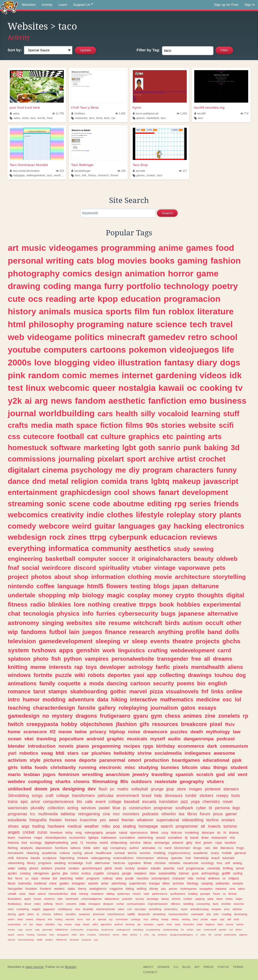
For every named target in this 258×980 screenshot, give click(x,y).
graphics (144, 436)
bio (201, 683)
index (200, 924)
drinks (239, 930)
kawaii (171, 388)
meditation (97, 894)
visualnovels (182, 691)
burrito (41, 118)
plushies (101, 753)
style (35, 760)
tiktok (154, 833)
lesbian (32, 774)
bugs (168, 613)
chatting (159, 853)
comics (77, 273)
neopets (216, 909)
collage (115, 801)
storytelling (229, 577)
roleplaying (133, 708)
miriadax (174, 863)
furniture (61, 848)
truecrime (88, 820)
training (84, 894)
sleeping (108, 641)
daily (96, 940)
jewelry (141, 774)
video (104, 362)
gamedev (167, 337)
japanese (191, 613)
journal (22, 413)
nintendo (21, 586)
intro (14, 699)
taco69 (200, 113)
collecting (172, 675)
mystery (62, 716)
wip (13, 632)
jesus (218, 814)
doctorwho (189, 924)
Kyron (137, 108)
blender (16, 746)
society (130, 868)
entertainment (33, 492)
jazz (184, 801)
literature (215, 311)
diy (134, 470)
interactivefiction (58, 894)
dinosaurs (174, 795)
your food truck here (25, 108)
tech (198, 324)
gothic (118, 691)
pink (17, 375)
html (17, 324)
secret (29, 930)
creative (125, 604)
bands (35, 858)
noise (134, 732)
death (197, 732)
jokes (31, 914)
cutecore (39, 436)
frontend (46, 889)
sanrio (169, 448)
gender (223, 930)
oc (192, 388)
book (167, 604)
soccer (119, 559)
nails (146, 894)
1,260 (182, 113)
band (215, 632)
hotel (236, 919)
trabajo (165, 919)
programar (163, 808)
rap (79, 667)
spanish (184, 774)
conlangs (136, 919)
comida (114, 481)
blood (12, 883)
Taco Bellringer (82, 165)
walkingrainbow (36, 175)
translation (168, 801)
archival (119, 924)
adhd (95, 924)
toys (91, 667)
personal (26, 261)
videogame (49, 337)
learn (12, 838)
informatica (69, 548)
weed (114, 820)
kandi (194, 838)
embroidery (171, 909)
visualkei (70, 914)
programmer (187, 826)
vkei (29, 739)
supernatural (168, 820)
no (46, 716)
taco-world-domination (25, 171)
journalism (164, 708)
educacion (168, 537)
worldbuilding (67, 413)
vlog (78, 833)
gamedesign (24, 716)
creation (74, 868)
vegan (214, 919)
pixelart (111, 459)
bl (211, 808)
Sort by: (15, 50)
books (162, 261)
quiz (222, 919)
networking (16, 863)
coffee (46, 586)
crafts (18, 425)
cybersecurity (138, 613)
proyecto (86, 940)
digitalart (24, 470)
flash (103, 789)
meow (65, 732)
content (188, 899)
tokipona (41, 919)
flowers (117, 586)
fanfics (134, 935)
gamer (231, 814)
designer (108, 904)
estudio (156, 868)
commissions (32, 459)
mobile (227, 853)
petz (74, 843)
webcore (54, 526)
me (121, 470)
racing (77, 853)
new (78, 909)
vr (126, 641)
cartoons (108, 350)
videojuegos (194, 350)
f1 (82, 843)
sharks (63, 781)
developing (241, 914)
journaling (76, 459)
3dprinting (67, 858)
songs (37, 795)
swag (47, 753)
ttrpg (98, 537)
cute (17, 299)
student (239, 767)
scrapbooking (153, 930)
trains (13, 801)
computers (65, 350)
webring (186, 919)
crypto (185, 595)
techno (213, 820)
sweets (29, 919)
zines (77, 537)
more (169, 924)
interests (60, 667)
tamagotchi (63, 935)
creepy (222, 795)
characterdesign (54, 708)
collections (104, 935)
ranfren (240, 924)
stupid (11, 935)
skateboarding (89, 691)
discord (85, 568)
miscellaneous (116, 914)
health (127, 414)
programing (101, 324)
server (240, 868)
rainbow (237, 909)
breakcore (194, 724)
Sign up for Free (226, 5)
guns (195, 873)
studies (49, 940)
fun (159, 311)
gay (164, 526)
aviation (143, 868)
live (10, 878)
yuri (12, 753)
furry (114, 286)
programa (45, 863)
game (207, 273)
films (134, 425)
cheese (46, 914)
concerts (71, 904)
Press (208, 967)
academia (49, 853)
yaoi (139, 675)
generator (47, 930)
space (87, 425)
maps (38, 838)
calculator (140, 909)
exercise (239, 904)
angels (14, 832)
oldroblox (50, 924)
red (231, 930)
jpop (170, 789)
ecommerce (191, 746)
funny (227, 470)
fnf (205, 691)
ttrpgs (148, 604)
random (44, 375)
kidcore (177, 833)
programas (18, 814)
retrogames (41, 873)
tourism (230, 843)
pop (117, 826)
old (231, 774)
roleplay (181, 515)
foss (219, 863)
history (92, 175)
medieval (40, 883)
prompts (205, 894)
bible (87, 848)
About (148, 967)
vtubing (59, 919)
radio (38, 604)
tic (38, 914)
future (216, 894)
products (163, 935)
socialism (175, 838)
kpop (108, 299)
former (115, 175)
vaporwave (194, 568)
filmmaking (105, 781)
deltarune (205, 586)
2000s (20, 362)
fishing (13, 848)
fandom (90, 401)
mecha (11, 930)
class (35, 878)
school (224, 337)
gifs (144, 724)
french (59, 904)
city (153, 935)
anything (170, 632)
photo (41, 659)
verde (25, 118)
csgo (20, 930)
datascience (112, 899)
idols (74, 894)
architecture (192, 577)
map (37, 930)
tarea (220, 899)
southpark (184, 808)
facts (216, 904)
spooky (140, 899)
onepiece (140, 873)
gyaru (141, 716)
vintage (165, 568)
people (111, 833)
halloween (109, 838)
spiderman (123, 894)
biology (93, 595)
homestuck (28, 448)
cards (22, 894)
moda (96, 683)
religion (85, 481)
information (108, 577)
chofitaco (78, 113)
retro (197, 337)
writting (142, 889)
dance (19, 481)
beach (86, 924)
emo (198, 401)
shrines (176, 899)
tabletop (68, 814)
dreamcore (155, 732)
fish (56, 659)
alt (203, 826)
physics (68, 613)
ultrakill (12, 894)
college (63, 795)
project (18, 577)
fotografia (38, 820)
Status (223, 967)
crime (53, 883)
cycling (238, 873)
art (13, 248)
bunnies (170, 767)
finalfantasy (15, 904)
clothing (140, 577)
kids (191, 878)
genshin (88, 650)
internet (137, 375)
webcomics (28, 515)
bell (84, 175)
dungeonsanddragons (182, 935)
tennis (132, 853)
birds (172, 623)
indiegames (198, 753)
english (218, 683)
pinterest (213, 789)
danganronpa (199, 739)
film (142, 311)
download (99, 914)
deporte (88, 760)
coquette (69, 683)
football (71, 436)
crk (25, 924)
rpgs (148, 746)
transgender (173, 659)
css (14, 436)
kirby (69, 833)
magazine (116, 889)
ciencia (11, 940)
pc (112, 789)
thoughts (210, 595)
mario (14, 774)
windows (19, 675)
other (234, 623)
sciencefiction (123, 858)
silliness (175, 904)
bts (79, 801)
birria (99, 118)
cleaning (33, 853)
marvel (138, 691)
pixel (216, 724)
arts (215, 436)
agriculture (106, 924)
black (20, 919)
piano (83, 746)
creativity (67, 515)
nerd (168, 848)
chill (11, 858)
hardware (56, 826)
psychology (92, 470)
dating (130, 889)
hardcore (119, 863)
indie (95, 515)
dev (92, 789)
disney (154, 889)
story (207, 515)
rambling (188, 904)
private (204, 919)
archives (178, 883)
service (135, 843)
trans (139, 481)
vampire (238, 883)
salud (123, 833)
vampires (97, 659)
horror (181, 273)
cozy (165, 833)
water (12, 868)
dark (212, 746)
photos (41, 577)
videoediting (192, 820)
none (70, 760)
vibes (74, 935)
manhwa (25, 838)
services (88, 808)
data (103, 699)
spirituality (114, 568)
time (82, 935)
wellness (214, 878)
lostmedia (25, 883)
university (214, 868)
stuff (231, 414)
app (152, 675)
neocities (143, 878)
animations (22, 683)
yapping (200, 899)
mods (118, 868)
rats (207, 848)
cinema (55, 470)
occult (214, 623)
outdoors (141, 781)
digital (235, 595)
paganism (49, 909)
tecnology (153, 899)
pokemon (148, 350)
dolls (232, 632)
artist (187, 459)
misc (130, 767)
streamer (74, 940)
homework (16, 853)
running (87, 767)
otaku (71, 889)
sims (227, 909)
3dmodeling (18, 795)
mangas (154, 883)
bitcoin (190, 767)
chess (172, 716)
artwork (178, 843)
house (37, 899)
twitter (80, 878)
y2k (15, 401)
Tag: (148, 50)
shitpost (234, 878)
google (126, 873)
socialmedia (168, 753)
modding (54, 699)
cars (105, 414)
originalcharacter (158, 904)
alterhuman (102, 863)
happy (39, 924)
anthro (11, 919)
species (177, 858)
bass (195, 919)
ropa (218, 843)
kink (50, 919)
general (240, 853)
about (62, 577)
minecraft (126, 337)
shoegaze (94, 904)
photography (34, 273)
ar (94, 919)
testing (141, 586)
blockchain (182, 848)
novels (66, 746)
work (109, 650)
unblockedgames (91, 899)
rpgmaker (134, 863)
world (104, 843)
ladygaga (19, 175)
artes (119, 878)
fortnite (43, 675)
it (133, 559)
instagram (78, 883)
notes (37, 904)
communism (234, 746)
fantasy (179, 362)
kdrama (22, 858)
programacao (195, 868)
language (71, 586)
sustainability (167, 873)
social (31, 568)
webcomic (69, 388)
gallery (107, 708)
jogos (49, 774)
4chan (190, 930)
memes (104, 375)
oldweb (227, 559)
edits (203, 935)
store (181, 789)
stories (173, 425)
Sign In (250, 5)
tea (182, 814)
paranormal (112, 760)
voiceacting (203, 904)
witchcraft (148, 623)
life (228, 350)
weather (92, 826)
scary (215, 853)
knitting (18, 667)
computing (40, 781)
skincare (208, 833)
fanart (169, 492)
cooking (216, 388)
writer (105, 883)
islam (220, 924)
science (171, 324)
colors (74, 873)
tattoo (241, 889)
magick (36, 909)
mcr (116, 814)
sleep (140, 641)
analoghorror (98, 889)
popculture (72, 739)
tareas (165, 899)
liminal (232, 894)
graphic (115, 739)
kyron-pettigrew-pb (146, 113)
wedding (60, 863)
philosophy (51, 324)
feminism (69, 774)
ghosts (34, 868)
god (220, 774)
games (141, 118)
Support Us (83, 5)
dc (219, 833)
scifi (226, 425)
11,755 (58, 113)
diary (207, 362)
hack (11, 909)
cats (85, 261)
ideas (147, 843)
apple (27, 899)
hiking (119, 699)
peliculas (106, 795)
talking (110, 894)
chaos (229, 899)
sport (136, 459)
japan (181, 586)
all (207, 659)
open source (35, 967)
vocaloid (173, 414)
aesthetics (153, 548)
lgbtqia (93, 838)
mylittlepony (65, 909)
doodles (226, 904)
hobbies (188, 604)
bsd (24, 843)
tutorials (228, 858)
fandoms (33, 632)
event (101, 801)
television (22, 641)
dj (186, 838)
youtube (24, 350)
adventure (81, 699)
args (25, 826)
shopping (52, 595)
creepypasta (42, 724)
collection (56, 808)
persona (222, 808)
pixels (181, 667)
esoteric (59, 889)
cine (106, 814)
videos (213, 375)
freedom (56, 833)
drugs (197, 848)
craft (49, 795)
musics (68, 924)
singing (53, 623)
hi (225, 833)
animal (42, 894)
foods (41, 767)
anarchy (169, 868)
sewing (203, 549)
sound (160, 838)
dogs (230, 362)
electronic (110, 767)
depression (44, 848)
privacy (98, 732)
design (108, 273)
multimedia (48, 814)
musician (42, 935)
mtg (60, 924)
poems (186, 683)
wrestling (93, 774)
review (45, 878)
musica (88, 311)
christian (160, 863)
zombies (92, 935)
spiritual (102, 919)
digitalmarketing (56, 843)
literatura (227, 848)
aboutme (129, 504)
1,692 (120, 113)
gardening (176, 375)
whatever (145, 820)
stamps (58, 691)
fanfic (163, 667)
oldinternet (61, 940)
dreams (223, 659)
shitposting (119, 843)
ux (27, 878)
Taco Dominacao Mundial (29, 165)
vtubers (215, 781)
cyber (201, 808)
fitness (18, 604)
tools (236, 795)
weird (82, 526)
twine (81, 732)
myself (158, 739)
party (210, 899)
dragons (86, 716)
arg (41, 401)
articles (173, 889)
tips (31, 924)
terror (80, 919)
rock (57, 537)
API (197, 967)
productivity (230, 935)
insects (214, 826)
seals (177, 924)
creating (226, 914)
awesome (224, 753)
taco (33, 118)
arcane (230, 924)
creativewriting (171, 930)
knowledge (76, 863)
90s (152, 425)
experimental (222, 604)
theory (82, 889)
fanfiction (167, 401)
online (234, 691)
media (42, 425)
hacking (188, 526)
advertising (119, 883)
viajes (239, 899)
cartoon (140, 683)
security (164, 683)
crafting (158, 650)
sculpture (50, 858)
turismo (230, 826)
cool (122, 492)
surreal (120, 853)
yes (103, 820)
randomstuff (210, 930)
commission (122, 919)
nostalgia (137, 388)
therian (128, 820)
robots (96, 675)
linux (36, 388)
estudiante (17, 820)
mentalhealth (208, 667)
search (167, 826)
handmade (72, 899)
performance (160, 894)
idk (235, 375)
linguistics (131, 650)
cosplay (139, 595)
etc (168, 436)
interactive (144, 699)
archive (162, 459)
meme (38, 667)
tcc (33, 814)
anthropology (210, 873)
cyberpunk (128, 537)
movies (132, 261)
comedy (22, 526)
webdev (17, 781)
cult (129, 909)
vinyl (146, 919)
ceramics (49, 899)
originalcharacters (165, 559)
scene (79, 504)
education (141, 299)
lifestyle (150, 515)
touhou (224, 675)
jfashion (126, 724)
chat (14, 613)
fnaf (13, 568)
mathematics (177, 699)
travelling (162, 774)
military (175, 919)
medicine (208, 699)
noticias (107, 878)
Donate (164, 967)
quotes (12, 873)
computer (92, 559)
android (95, 739)
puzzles (179, 732)
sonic (56, 504)
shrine (144, 753)
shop (81, 577)
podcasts (150, 814)
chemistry (211, 801)
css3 (180, 868)
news (61, 401)
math (64, 425)
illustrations (15, 899)
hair (188, 858)
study (182, 549)
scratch (151, 175)
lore (79, 604)
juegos (92, 632)
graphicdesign (86, 492)
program (158, 470)
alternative (223, 613)
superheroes (138, 883)
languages (136, 526)
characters (195, 470)
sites (153, 873)
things (220, 767)
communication (136, 904)
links (217, 691)
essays (207, 708)
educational (216, 760)
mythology (218, 732)
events (160, 641)
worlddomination (64, 175)
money (163, 595)
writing (60, 261)
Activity (47, 5)
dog (241, 675)
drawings (200, 675)
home (14, 732)
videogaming (101, 858)
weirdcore (57, 568)
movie (163, 577)
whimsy (162, 858)
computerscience (58, 801)
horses (71, 820)
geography (192, 781)
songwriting (92, 930)
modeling (192, 833)
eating (22, 868)
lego (236, 808)
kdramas (130, 924)
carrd (224, 650)
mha (146, 935)
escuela (149, 801)
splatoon (19, 659)
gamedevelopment (66, 641)
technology (186, 286)
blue (117, 808)
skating (129, 826)
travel (221, 324)
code (101, 504)
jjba (65, 873)
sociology (207, 863)
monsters (131, 814)
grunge (157, 789)
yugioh (160, 924)
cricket (29, 832)
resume (119, 623)
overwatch (197, 914)
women (145, 853)
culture (113, 436)
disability (88, 909)
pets (219, 568)
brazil (215, 858)
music (34, 248)
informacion (145, 858)
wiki (80, 675)
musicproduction (178, 914)
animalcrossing (200, 909)
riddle (40, 940)
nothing (99, 604)
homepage (148, 826)
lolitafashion (62, 930)
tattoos (75, 848)
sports (119, 311)
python (73, 659)
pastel (104, 808)
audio (174, 739)
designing (73, 789)
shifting (154, 919)
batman (184, 873)
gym (156, 716)
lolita (26, 767)
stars (73, 753)
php (209, 914)
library (31, 863)
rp (246, 716)
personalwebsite (133, 659)
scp (111, 919)
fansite (87, 708)
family (47, 683)
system (18, 650)
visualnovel (191, 863)
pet (139, 924)
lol (238, 699)
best (107, 118)
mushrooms (107, 930)
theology (192, 883)
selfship (48, 904)
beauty (204, 559)
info (88, 613)
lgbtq (160, 481)
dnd (39, 481)
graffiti (226, 873)
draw (205, 838)
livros (19, 878)
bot (55, 878)
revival (201, 878)
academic (201, 853)
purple (130, 878)
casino (20, 935)
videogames (73, 248)
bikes (166, 883)
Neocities (14, 967)
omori (135, 760)
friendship (201, 858)
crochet (212, 459)
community (111, 548)
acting (73, 808)
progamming (106, 746)
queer (104, 388)
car (85, 753)
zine (210, 716)
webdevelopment (193, 650)
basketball (153, 118)
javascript (221, 481)
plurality (38, 808)
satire (121, 909)
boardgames (186, 760)
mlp (74, 595)
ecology (36, 843)
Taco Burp (140, 165)
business (228, 401)
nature (140, 324)
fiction (111, 425)
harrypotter (15, 889)
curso (42, 832)
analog (237, 863)
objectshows (97, 724)
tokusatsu (149, 924)
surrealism (127, 838)
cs (224, 878)
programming (128, 248)
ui (197, 935)
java (55, 789)
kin (182, 930)
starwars (231, 789)
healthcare (104, 853)
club (88, 919)
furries (106, 613)
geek (22, 914)
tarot (39, 691)
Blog (186, 967)
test (15, 388)
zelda (82, 904)
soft (228, 863)
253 (60, 171)
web (16, 337)
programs (93, 878)
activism (17, 760)
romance (19, 691)
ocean (15, 739)
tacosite (139, 171)
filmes (148, 863)
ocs (35, 299)
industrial (221, 889)
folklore (58, 914)
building (193, 894)
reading (61, 299)
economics (77, 838)
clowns (81, 781)
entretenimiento (105, 909)
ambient (46, 868)
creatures (84, 914)
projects (208, 641)
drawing (24, 286)
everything (27, 548)
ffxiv (230, 724)
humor (31, 699)
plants (230, 515)
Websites (29, 5)
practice (60, 868)
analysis (27, 848)
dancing (117, 683)
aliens (235, 667)
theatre (183, 641)
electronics (224, 526)
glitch (108, 868)
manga (88, 286)
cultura (65, 853)
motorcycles (77, 930)
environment (128, 795)
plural (89, 853)
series (200, 504)
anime (171, 248)
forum (205, 814)
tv (239, 388)
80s (124, 781)
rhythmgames (188, 889)
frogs (240, 848)
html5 (95, 586)
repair (184, 909)
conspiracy (119, 848)
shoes (13, 826)
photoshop (159, 914)
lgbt (129, 448)
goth (147, 448)
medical (74, 826)
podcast (225, 739)
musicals (137, 739)
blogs (162, 586)
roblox (182, 311)
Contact (150, 972)
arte (87, 299)
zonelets (229, 716)
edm (97, 848)
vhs (232, 838)
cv (160, 848)
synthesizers (178, 894)
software (66, 448)
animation (145, 273)
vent (243, 774)
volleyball (140, 789)
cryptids (99, 873)
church (137, 894)
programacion (192, 299)
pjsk (237, 760)
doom (41, 789)
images (195, 789)
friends (226, 504)
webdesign (27, 537)
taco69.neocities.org (209, 108)
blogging (72, 362)
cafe (89, 801)
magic (116, 595)
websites (79, 623)
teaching (19, 708)
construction (140, 808)
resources (165, 724)
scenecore (35, 732)
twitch (16, 724)
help (158, 795)
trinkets (83, 858)
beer (52, 935)
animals (55, 311)
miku (106, 826)
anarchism (118, 774)
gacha (56, 873)
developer (112, 667)
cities (125, 935)
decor (28, 904)
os (224, 894)
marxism (70, 919)
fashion (225, 261)
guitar (105, 526)
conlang (25, 873)
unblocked (20, 789)
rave (198, 930)
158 (121, 171)
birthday (166, 746)
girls (13, 767)
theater (55, 820)
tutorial (218, 935)
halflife (131, 914)
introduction (42, 746)
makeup (186, 481)
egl (105, 848)
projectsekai (14, 924)
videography (94, 833)
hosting (30, 935)
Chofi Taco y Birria (85, 108)
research (103, 175)
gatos (188, 708)
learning (206, 414)
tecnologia (39, 613)
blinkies (59, 604)
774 (244, 113)
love (43, 362)
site (101, 623)
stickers (206, 795)
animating (138, 930)
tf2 (53, 732)
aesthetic (127, 401)
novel (228, 801)
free (196, 659)
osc (227, 699)
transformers (83, 795)
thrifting (228, 868)
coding (57, 286)
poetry (225, 286)
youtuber (127, 899)
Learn (63, 5)
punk (192, 448)
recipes (132, 746)
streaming (26, 504)
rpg (180, 504)
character (179, 878)
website (202, 425)
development (205, 492)
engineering (25, 559)
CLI (176, 967)
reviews (203, 537)
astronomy (23, 623)
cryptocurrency (179, 853)
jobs (60, 899)
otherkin (169, 814)
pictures (53, 760)
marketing (102, 448)
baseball (132, 801)
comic (74, 375)
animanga (162, 843)
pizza (156, 691)
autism (192, 623)
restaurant (81, 118)
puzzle (63, 675)
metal (58, 481)
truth (89, 863)
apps (66, 650)
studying (148, 767)
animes (192, 716)
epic (24, 801)
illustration (140, 362)
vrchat (120, 904)
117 (183, 171)
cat (92, 436)
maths (123, 789)
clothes (120, 515)
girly (189, 843)
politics (89, 337)
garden (64, 883)
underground (123, 930)
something (155, 909)
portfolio (143, 286)
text (198, 843)
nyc (113, 118)
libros (192, 814)
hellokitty (124, 753)
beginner (210, 924)
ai (28, 401)
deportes (119, 675)
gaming (192, 261)
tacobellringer (81, 171)
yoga (195, 801)
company (113, 873)
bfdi (60, 753)
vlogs (77, 924)
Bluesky (71, 967)
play (164, 889)
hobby (69, 724)
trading (39, 826)
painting (191, 436)
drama (234, 833)
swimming (145, 838)
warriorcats (18, 808)
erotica (86, 873)
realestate (166, 781)
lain (74, 632)
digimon (243, 935)
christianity (63, 767)
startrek (93, 883)
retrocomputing (26, 940)
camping (207, 883)
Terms (238, 967)
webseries (223, 883)
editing (159, 504)
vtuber (142, 568)
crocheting (23, 909)
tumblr (191, 795)
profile (195, 632)
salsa (15, 113)
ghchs (232, 641)
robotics (29, 753)
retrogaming (89, 814)
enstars (228, 820)
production (157, 760)
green (208, 843)
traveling (46, 739)
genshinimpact (92, 868)
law (237, 732)
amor (36, 801)
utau (205, 767)
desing (12, 914)
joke (216, 914)
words (116, 935)
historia (13, 843)
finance (116, 632)
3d (235, 448)
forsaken (31, 889)
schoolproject (160, 878)
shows (144, 492)
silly (148, 414)
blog (105, 261)
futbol (58, 632)
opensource (139, 833)
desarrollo (144, 914)
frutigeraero (115, 716)
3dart (32, 894)
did (215, 848)
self (229, 919)
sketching (66, 878)
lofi (210, 935)
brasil (147, 795)
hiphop (117, 732)
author (134, 848)
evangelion (206, 889)
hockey (92, 843)
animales (149, 848)
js (124, 808)
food (50, 118)
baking (216, 448)
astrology (140, 667)
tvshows (44, 650)
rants (232, 889)
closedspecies (56, 838)
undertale (22, 595)
